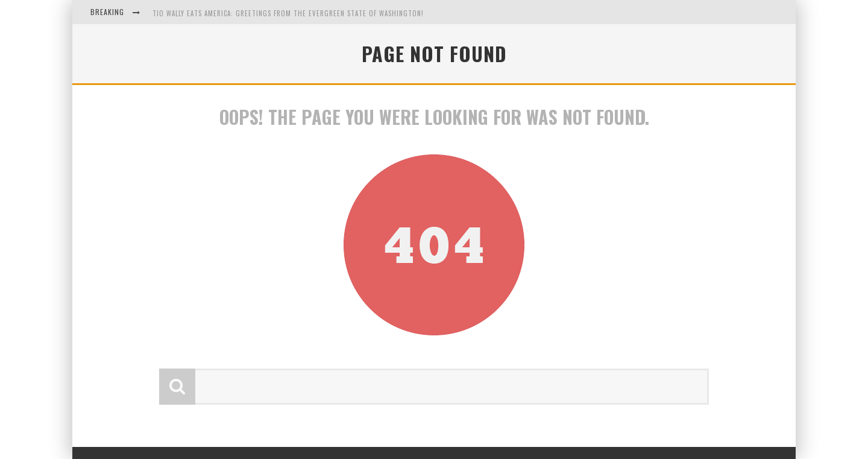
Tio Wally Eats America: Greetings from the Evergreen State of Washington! (288, 13)
